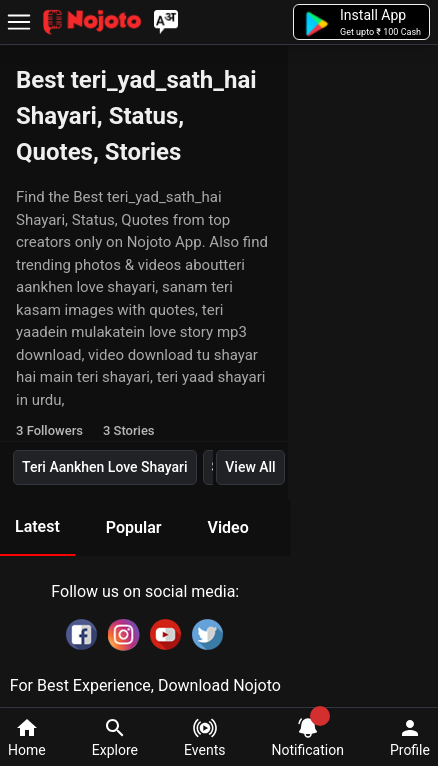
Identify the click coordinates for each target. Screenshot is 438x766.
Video (227, 527)
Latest (37, 526)
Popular (134, 527)
